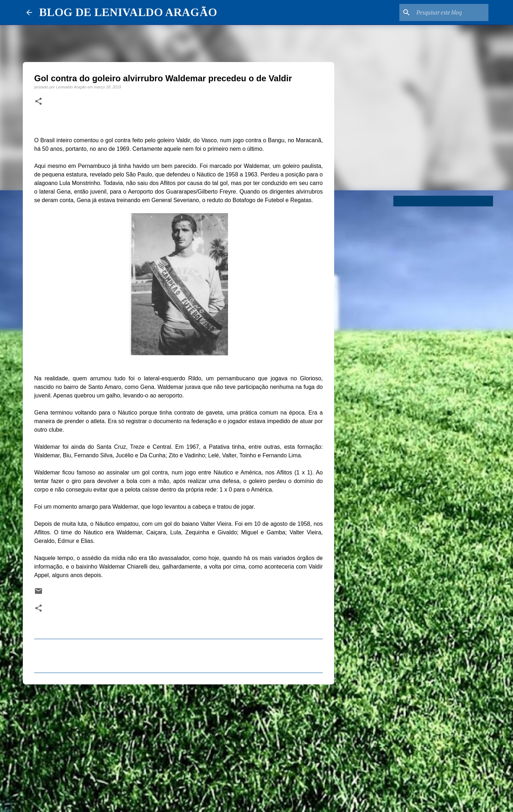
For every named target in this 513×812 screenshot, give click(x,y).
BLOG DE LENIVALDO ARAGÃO (128, 12)
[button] (38, 102)
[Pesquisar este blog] (451, 12)
